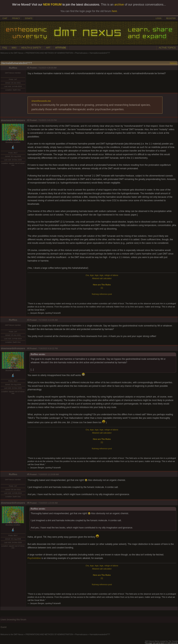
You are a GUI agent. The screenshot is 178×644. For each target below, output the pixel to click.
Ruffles (13, 68)
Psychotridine (34, 558)
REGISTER (171, 18)
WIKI (14, 48)
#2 (28, 120)
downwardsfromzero (13, 120)
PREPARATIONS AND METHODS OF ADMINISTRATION (49, 53)
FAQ (5, 48)
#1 (28, 68)
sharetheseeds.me (41, 101)
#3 (28, 320)
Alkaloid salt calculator (102, 278)
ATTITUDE (61, 48)
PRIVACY (16, 18)
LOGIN (158, 18)
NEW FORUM (52, 5)
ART (48, 48)
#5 (28, 474)
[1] (102, 288)
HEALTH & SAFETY (31, 48)
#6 (28, 503)
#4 (28, 348)
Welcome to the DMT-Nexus (12, 53)
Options (173, 63)
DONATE (29, 18)
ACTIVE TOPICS (167, 48)
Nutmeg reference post (102, 294)
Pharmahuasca (81, 53)
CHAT (5, 18)
